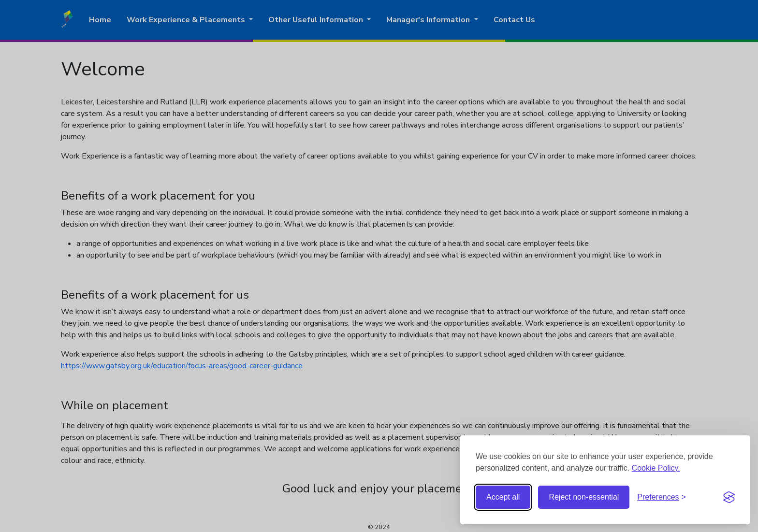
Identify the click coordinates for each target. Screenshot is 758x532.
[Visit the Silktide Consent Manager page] (729, 497)
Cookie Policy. (656, 468)
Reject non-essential (584, 497)
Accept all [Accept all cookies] (503, 497)
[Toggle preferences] (662, 497)
